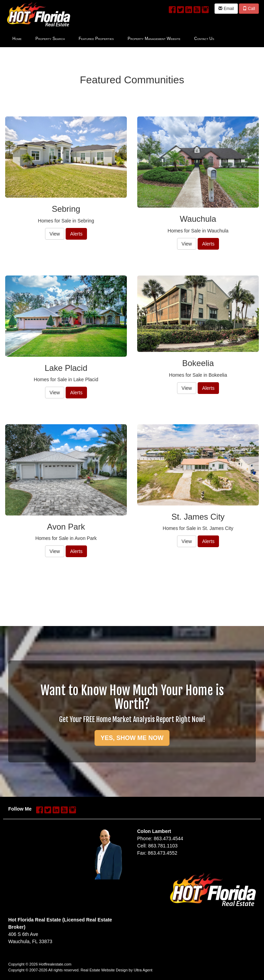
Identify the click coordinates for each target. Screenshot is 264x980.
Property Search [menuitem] (50, 39)
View (55, 234)
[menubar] (113, 38)
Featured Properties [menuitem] (96, 39)
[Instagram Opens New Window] (205, 8)
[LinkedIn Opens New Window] (189, 8)
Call (249, 9)
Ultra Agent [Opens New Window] (143, 970)
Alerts (76, 234)
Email (226, 9)
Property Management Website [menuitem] (154, 39)
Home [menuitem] (17, 39)
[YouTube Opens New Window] (197, 8)
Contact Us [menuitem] (204, 39)
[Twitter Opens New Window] (180, 8)
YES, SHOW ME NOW (132, 738)
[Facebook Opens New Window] (172, 8)
